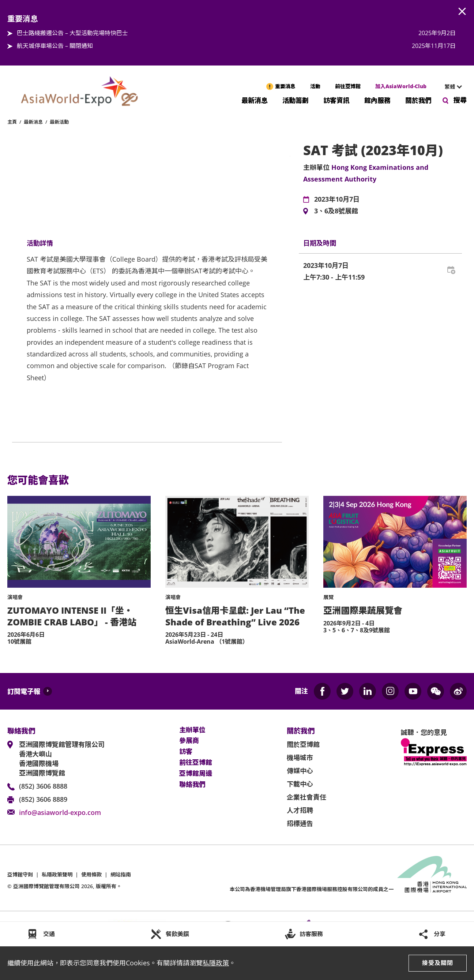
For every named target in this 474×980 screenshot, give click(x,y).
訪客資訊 (336, 100)
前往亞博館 (348, 86)
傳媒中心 (300, 771)
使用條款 (91, 874)
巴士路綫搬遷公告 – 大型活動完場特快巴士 (72, 33)
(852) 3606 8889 (43, 799)
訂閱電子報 (24, 691)
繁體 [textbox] (450, 87)
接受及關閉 (438, 963)
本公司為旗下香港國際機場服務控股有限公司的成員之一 (312, 889)
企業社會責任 (306, 797)
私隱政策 (216, 963)
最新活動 (59, 122)
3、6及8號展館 (336, 211)
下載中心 (300, 784)
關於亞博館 (303, 744)
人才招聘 (300, 810)
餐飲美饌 (177, 934)
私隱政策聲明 (57, 874)
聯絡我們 (192, 785)
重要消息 (285, 86)
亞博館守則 (20, 874)
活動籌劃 (296, 100)
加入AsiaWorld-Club (401, 86)
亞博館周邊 (196, 774)
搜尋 (460, 100)
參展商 (189, 741)
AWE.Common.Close (462, 12)
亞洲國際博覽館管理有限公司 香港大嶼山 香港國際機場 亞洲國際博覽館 (62, 759)
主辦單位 (192, 730)
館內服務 (377, 100)
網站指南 (121, 874)
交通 (49, 934)
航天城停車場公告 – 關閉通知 (55, 46)
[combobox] (450, 87)
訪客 (186, 752)
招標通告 (300, 823)
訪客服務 (311, 934)
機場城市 (300, 758)
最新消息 (255, 100)
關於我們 (418, 100)
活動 (315, 86)
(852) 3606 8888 (43, 786)
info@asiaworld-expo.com (60, 812)
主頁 (12, 122)
